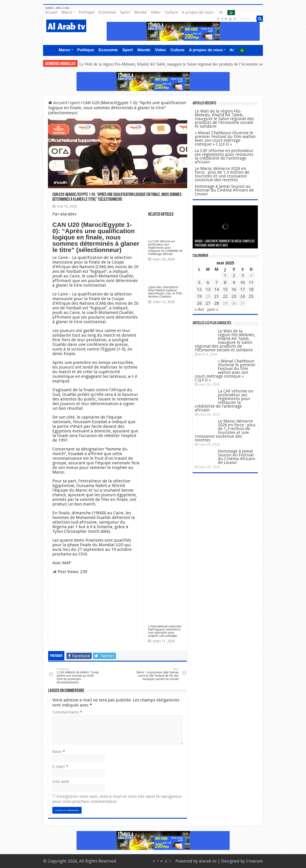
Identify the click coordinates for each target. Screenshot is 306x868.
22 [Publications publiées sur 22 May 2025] (225, 296)
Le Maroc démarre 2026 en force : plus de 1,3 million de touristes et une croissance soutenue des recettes (222, 174)
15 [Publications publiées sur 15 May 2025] (225, 289)
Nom (59, 752)
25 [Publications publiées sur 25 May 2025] (251, 296)
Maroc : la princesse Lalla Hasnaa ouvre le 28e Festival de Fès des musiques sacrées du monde (157, 674)
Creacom (254, 861)
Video (156, 12)
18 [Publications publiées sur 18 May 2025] (251, 289)
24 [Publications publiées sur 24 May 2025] (242, 296)
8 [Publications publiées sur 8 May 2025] (225, 282)
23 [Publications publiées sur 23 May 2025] (234, 296)
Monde (140, 12)
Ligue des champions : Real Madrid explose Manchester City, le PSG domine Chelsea (165, 292)
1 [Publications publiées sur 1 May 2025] (225, 276)
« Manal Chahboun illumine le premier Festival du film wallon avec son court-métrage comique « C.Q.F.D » (225, 138)
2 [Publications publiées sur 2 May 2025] (234, 276)
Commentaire (67, 712)
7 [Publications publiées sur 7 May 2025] (217, 282)
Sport (125, 12)
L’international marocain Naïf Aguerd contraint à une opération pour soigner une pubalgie (165, 631)
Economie (107, 12)
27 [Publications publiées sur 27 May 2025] (208, 303)
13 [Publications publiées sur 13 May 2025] (208, 289)
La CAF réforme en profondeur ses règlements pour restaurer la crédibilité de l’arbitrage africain (165, 248)
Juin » (213, 309)
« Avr (199, 309)
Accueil (51, 12)
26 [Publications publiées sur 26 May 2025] (199, 303)
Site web (61, 781)
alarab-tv (208, 861)
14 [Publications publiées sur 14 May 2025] (217, 289)
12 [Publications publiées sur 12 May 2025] (199, 289)
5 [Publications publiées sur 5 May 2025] (199, 282)
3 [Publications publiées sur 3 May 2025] (243, 276)
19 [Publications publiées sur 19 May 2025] (199, 296)
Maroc (67, 12)
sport (75, 103)
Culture (171, 12)
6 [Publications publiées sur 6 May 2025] (208, 282)
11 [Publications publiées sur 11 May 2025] (251, 282)
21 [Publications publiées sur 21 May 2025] (217, 296)
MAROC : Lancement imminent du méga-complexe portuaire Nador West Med (225, 244)
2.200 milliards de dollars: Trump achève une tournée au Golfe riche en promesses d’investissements (78, 676)
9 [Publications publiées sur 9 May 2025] (234, 282)
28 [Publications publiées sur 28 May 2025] (217, 303)
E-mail (60, 767)
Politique (87, 12)
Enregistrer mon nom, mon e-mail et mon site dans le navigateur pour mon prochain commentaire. (117, 799)
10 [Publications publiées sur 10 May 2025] (242, 282)
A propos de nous (197, 12)
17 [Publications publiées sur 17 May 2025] (242, 289)
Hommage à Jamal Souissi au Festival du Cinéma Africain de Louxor (224, 190)
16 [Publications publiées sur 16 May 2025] (234, 289)
